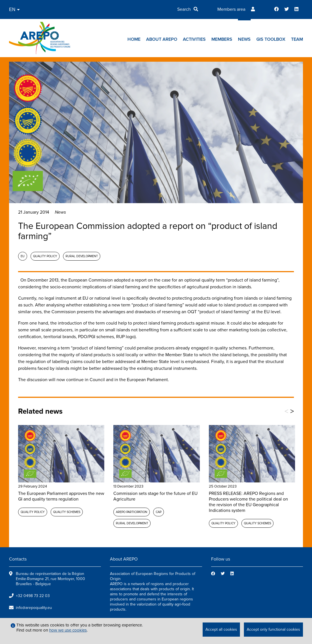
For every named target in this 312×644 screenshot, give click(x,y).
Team (297, 39)
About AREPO (162, 39)
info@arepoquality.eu (34, 608)
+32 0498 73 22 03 (33, 596)
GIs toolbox (271, 39)
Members (222, 39)
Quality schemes (67, 512)
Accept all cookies (221, 629)
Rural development (82, 256)
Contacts (18, 559)
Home (134, 39)
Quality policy (45, 256)
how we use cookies (68, 630)
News (244, 39)
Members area (231, 9)
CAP (159, 512)
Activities (194, 39)
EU (23, 256)
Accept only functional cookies (273, 629)
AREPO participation (132, 512)
